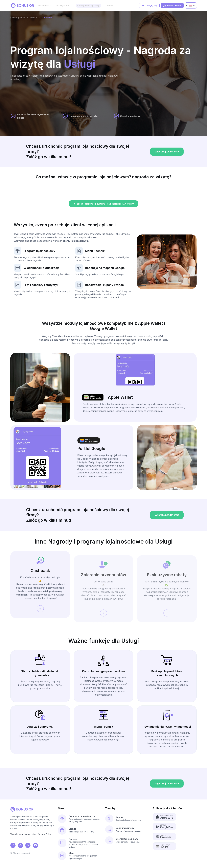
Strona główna (18, 18)
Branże (33, 18)
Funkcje (73, 839)
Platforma (43, 6)
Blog (71, 853)
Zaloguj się (149, 5)
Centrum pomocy (125, 828)
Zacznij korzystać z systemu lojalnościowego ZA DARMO (103, 204)
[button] (93, 623)
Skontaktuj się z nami (127, 839)
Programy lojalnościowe (82, 816)
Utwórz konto (172, 5)
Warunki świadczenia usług (23, 834)
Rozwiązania (62, 6)
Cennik (109, 6)
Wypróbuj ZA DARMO (167, 161)
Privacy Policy (45, 834)
